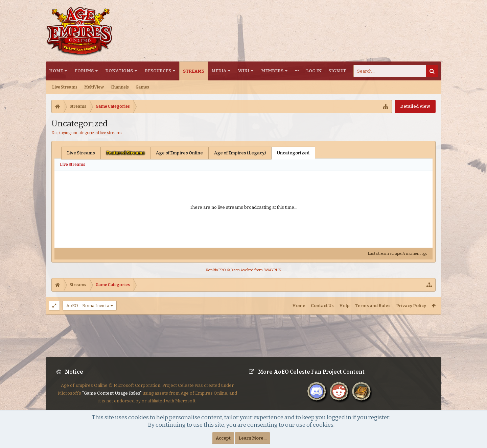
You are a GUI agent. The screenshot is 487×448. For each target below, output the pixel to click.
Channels (120, 87)
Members (272, 71)
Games (142, 87)
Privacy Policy (411, 306)
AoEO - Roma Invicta (88, 306)
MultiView (94, 87)
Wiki (244, 71)
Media (219, 71)
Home (56, 71)
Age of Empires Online (179, 153)
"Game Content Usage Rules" (112, 399)
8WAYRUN (272, 270)
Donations (119, 71)
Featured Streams (125, 153)
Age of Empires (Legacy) (240, 153)
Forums (84, 71)
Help (344, 306)
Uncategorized (293, 153)
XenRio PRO (216, 270)
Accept (223, 438)
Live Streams (65, 87)
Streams (194, 71)
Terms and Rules (373, 306)
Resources (158, 71)
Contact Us (322, 306)
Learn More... (252, 438)
